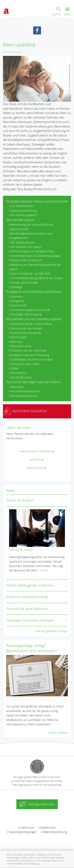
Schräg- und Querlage (24, 282)
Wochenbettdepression (25, 391)
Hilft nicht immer (21, 550)
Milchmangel (19, 337)
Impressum (27, 828)
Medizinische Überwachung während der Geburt (35, 267)
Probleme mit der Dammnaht (29, 350)
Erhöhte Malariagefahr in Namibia (30, 585)
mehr (45, 570)
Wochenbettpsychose (24, 396)
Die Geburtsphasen (23, 242)
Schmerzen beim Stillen (25, 364)
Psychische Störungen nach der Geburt (33, 382)
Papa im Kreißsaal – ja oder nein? (31, 273)
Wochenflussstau (21, 377)
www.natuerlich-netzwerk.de (37, 451)
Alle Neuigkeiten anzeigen (52, 631)
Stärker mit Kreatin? (20, 500)
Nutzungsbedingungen (23, 832)
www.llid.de (37, 459)
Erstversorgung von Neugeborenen (32, 251)
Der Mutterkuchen (22, 206)
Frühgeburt (18, 301)
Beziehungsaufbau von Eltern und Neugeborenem (31, 236)
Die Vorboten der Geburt (26, 247)
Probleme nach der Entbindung (30, 355)
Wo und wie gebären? (24, 215)
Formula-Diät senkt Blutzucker (27, 609)
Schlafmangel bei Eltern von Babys (32, 359)
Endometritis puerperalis (26, 333)
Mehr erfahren (59, 733)
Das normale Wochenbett (27, 328)
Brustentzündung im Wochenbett (31, 324)
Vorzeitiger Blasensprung (26, 314)
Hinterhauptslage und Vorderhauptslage (35, 256)
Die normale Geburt (20, 220)
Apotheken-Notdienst (25, 411)
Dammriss (17, 297)
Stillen (15, 368)
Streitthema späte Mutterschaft (30, 310)
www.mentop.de (37, 468)
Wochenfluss (19, 373)
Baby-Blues (18, 387)
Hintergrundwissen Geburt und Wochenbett (37, 201)
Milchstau (17, 342)
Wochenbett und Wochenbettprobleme (34, 319)
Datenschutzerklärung (28, 864)
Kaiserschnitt (19, 305)
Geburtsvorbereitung (24, 211)
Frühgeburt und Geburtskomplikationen (34, 292)
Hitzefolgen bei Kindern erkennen (30, 620)
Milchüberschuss (21, 346)
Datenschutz (48, 828)
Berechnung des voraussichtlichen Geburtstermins (31, 227)
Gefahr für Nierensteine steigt (27, 597)
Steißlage (16, 287)
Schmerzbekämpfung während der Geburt (37, 278)
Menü (67, 12)
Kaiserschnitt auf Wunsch (26, 260)
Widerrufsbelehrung (55, 832)
